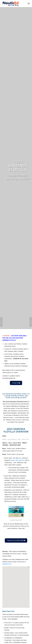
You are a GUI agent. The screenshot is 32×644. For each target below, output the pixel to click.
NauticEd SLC (7, 564)
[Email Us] (16, 383)
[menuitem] (28, 4)
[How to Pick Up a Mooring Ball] (1, 322)
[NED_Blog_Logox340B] (11, 4)
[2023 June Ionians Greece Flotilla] (31, 322)
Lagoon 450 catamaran (18, 460)
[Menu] (28, 4)
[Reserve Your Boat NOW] (16, 540)
